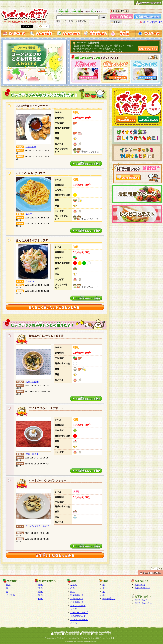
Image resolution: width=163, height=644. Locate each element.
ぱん (73, 592)
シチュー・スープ (79, 613)
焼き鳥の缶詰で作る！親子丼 (46, 336)
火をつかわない (142, 588)
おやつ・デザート (79, 619)
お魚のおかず (77, 602)
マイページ (106, 632)
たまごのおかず (78, 606)
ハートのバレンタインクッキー (48, 480)
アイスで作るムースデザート (46, 408)
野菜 (8, 585)
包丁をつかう (141, 600)
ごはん (74, 585)
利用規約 (57, 634)
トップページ (59, 632)
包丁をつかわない (143, 603)
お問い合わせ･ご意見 (102, 634)
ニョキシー (31, 147)
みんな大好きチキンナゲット (33, 106)
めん (73, 588)
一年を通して (109, 599)
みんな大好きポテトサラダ (32, 240)
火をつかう (140, 585)
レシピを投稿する (90, 632)
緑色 (40, 592)
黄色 (40, 588)
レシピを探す (74, 632)
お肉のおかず (77, 599)
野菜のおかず (77, 595)
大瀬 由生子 (32, 382)
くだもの (10, 595)
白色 (40, 599)
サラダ (74, 609)
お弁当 (74, 623)
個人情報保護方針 (72, 634)
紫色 (40, 595)
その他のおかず (78, 616)
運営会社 (86, 634)
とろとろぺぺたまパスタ (31, 173)
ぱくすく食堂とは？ (152, 22)
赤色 (40, 585)
